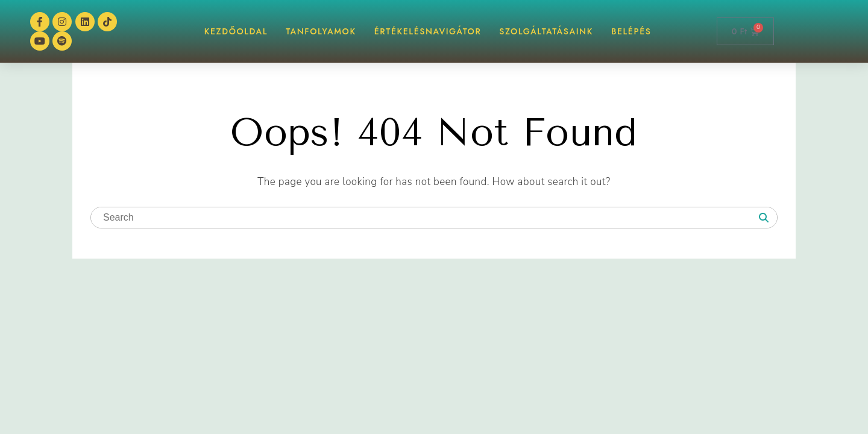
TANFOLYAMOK (321, 31)
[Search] (764, 218)
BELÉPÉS (631, 31)
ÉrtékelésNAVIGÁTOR (428, 31)
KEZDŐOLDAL (236, 31)
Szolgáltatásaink (546, 31)
